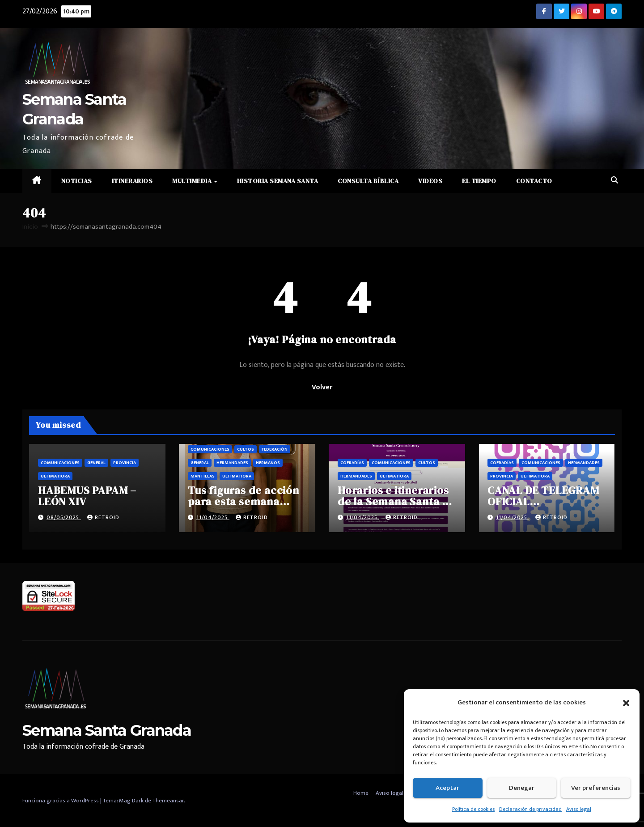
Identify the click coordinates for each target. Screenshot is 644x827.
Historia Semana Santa (278, 181)
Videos (430, 181)
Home (361, 793)
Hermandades (232, 463)
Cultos (246, 449)
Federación (275, 449)
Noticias (77, 181)
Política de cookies (473, 809)
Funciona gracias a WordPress (61, 801)
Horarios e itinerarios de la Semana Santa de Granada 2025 (396, 501)
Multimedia (193, 181)
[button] (626, 703)
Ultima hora (55, 476)
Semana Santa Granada (107, 730)
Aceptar (447, 788)
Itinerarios (132, 181)
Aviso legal (579, 809)
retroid (103, 517)
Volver (322, 387)
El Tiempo (479, 181)
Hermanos (268, 463)
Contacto (534, 181)
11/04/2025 (213, 517)
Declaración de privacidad (530, 809)
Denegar (522, 788)
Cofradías (352, 463)
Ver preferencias (596, 788)
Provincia (125, 463)
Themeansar (168, 801)
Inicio (30, 227)
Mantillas (203, 476)
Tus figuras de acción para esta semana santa (244, 501)
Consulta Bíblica (368, 181)
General (96, 463)
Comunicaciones (60, 463)
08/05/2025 (64, 517)
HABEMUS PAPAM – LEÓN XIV (87, 496)
